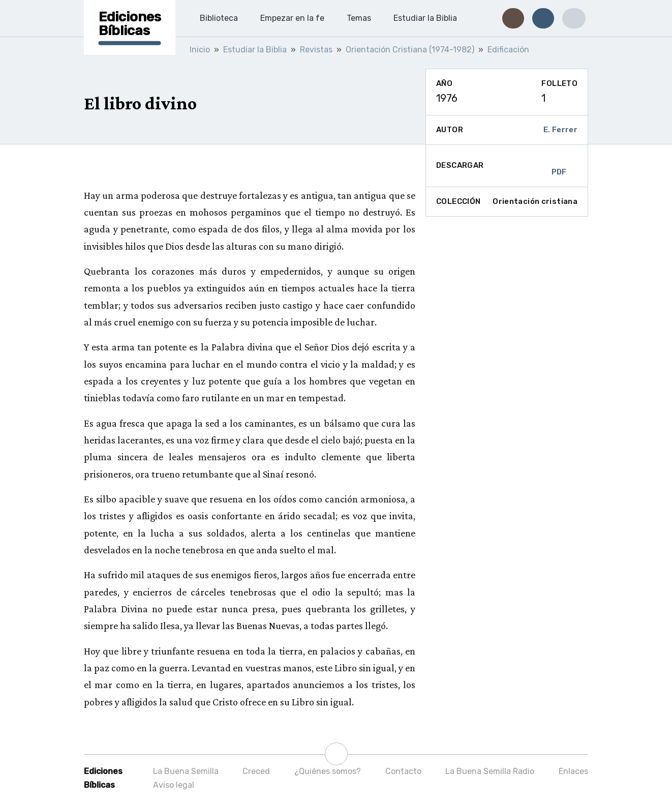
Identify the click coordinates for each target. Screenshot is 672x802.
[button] (513, 18)
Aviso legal (174, 785)
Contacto (403, 771)
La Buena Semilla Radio (490, 771)
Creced (256, 771)
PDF (559, 166)
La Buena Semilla (186, 771)
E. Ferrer (560, 130)
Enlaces (573, 771)
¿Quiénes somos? (328, 771)
